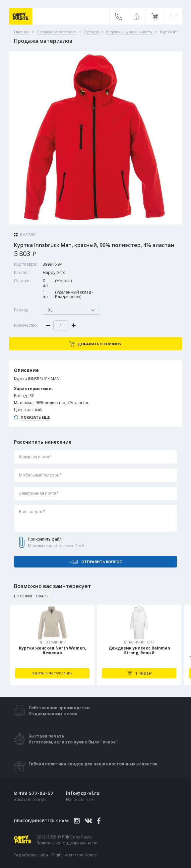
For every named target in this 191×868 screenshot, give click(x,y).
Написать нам (80, 800)
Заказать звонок (30, 800)
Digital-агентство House (74, 855)
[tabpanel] (52, 645)
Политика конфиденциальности (67, 843)
